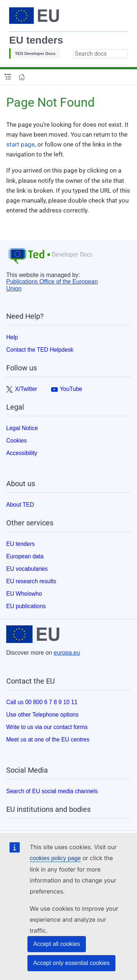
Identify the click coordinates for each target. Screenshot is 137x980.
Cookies (16, 441)
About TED (20, 505)
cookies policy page (56, 858)
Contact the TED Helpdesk (40, 350)
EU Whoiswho (24, 594)
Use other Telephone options (42, 715)
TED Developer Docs (35, 53)
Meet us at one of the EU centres (48, 739)
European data (25, 556)
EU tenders (36, 40)
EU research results (31, 581)
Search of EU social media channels (52, 791)
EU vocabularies (27, 569)
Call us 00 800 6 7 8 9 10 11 (42, 702)
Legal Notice (22, 428)
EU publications (26, 606)
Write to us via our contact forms (47, 727)
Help (12, 337)
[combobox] (100, 54)
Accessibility (22, 453)
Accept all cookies (57, 944)
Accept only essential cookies (71, 963)
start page (20, 144)
